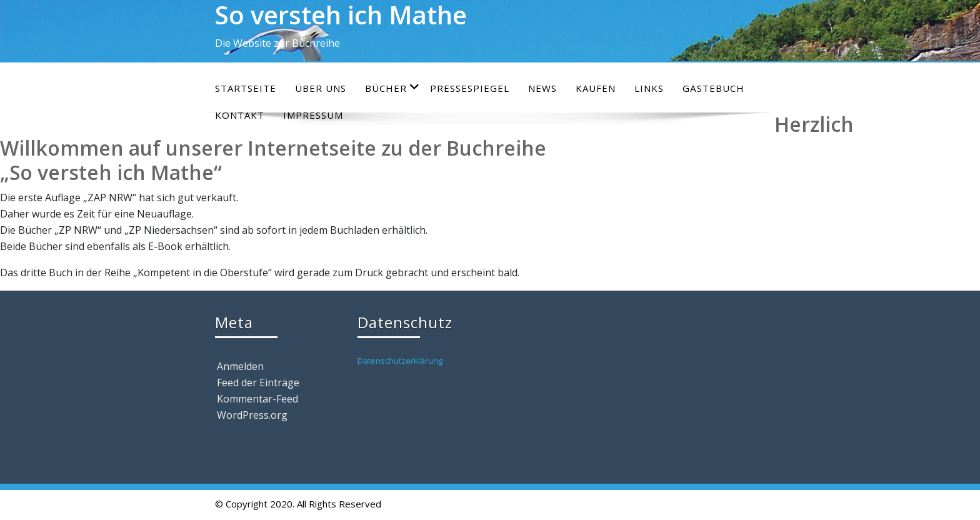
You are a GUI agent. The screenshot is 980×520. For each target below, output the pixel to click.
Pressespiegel (470, 88)
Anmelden (240, 366)
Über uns (321, 88)
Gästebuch (713, 88)
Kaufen (596, 88)
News (542, 88)
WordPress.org (252, 415)
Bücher (392, 88)
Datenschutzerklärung (400, 361)
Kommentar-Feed (257, 399)
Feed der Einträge (258, 382)
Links (649, 88)
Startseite (246, 88)
